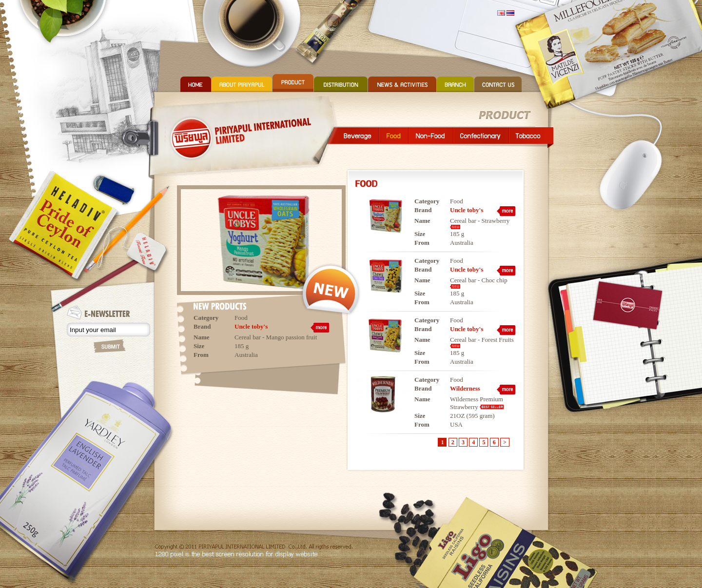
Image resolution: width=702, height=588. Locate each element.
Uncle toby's (251, 326)
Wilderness (465, 388)
